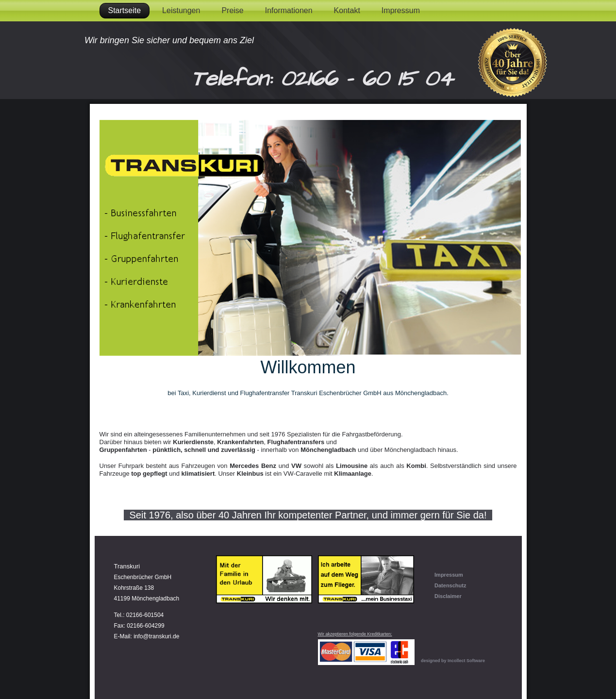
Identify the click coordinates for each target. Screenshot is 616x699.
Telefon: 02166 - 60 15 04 (322, 79)
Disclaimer (448, 596)
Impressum (401, 10)
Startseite (125, 10)
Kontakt (347, 10)
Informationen (289, 10)
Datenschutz (450, 585)
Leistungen (181, 10)
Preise (232, 10)
